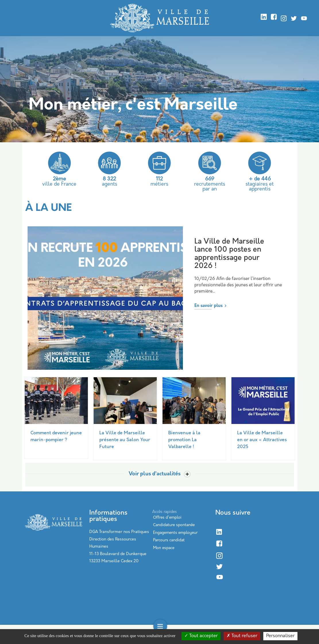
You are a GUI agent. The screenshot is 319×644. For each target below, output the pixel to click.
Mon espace (164, 548)
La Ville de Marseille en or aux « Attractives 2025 (262, 440)
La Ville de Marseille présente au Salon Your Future (125, 440)
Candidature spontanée (174, 525)
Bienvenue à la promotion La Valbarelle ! (184, 440)
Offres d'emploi (167, 518)
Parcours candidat (169, 540)
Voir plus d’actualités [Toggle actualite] (155, 474)
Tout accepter (201, 636)
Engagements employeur (175, 533)
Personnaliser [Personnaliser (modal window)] (280, 636)
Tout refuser (242, 636)
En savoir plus (208, 306)
